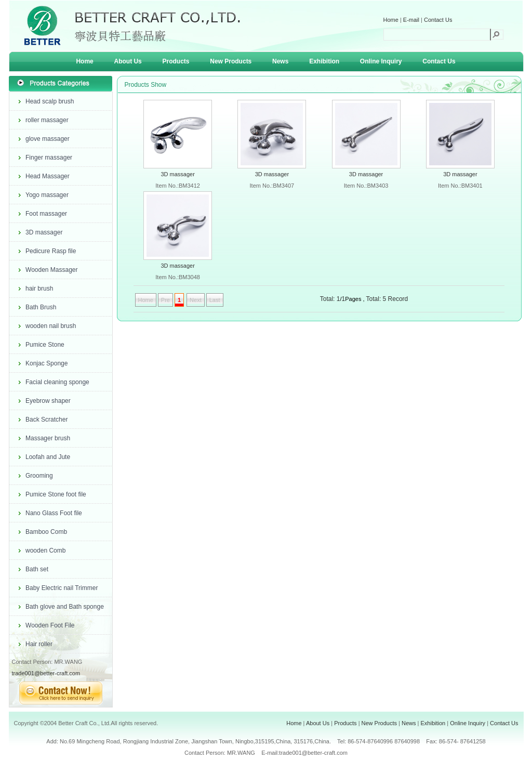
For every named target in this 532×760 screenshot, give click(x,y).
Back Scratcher (46, 420)
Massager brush (48, 438)
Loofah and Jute (48, 457)
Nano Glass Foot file (54, 513)
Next (196, 300)
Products (176, 61)
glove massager (48, 139)
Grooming (39, 476)
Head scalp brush (50, 101)
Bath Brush (41, 307)
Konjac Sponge (46, 363)
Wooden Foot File (50, 625)
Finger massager (49, 158)
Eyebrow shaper (48, 401)
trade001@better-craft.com (46, 673)
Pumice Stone (45, 345)
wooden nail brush (51, 326)
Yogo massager (47, 195)
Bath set (37, 569)
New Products (231, 61)
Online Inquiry (381, 61)
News (280, 61)
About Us (128, 61)
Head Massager (48, 176)
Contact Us (438, 20)
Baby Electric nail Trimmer (62, 588)
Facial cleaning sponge (57, 382)
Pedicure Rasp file (51, 251)
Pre (165, 300)
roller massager (47, 120)
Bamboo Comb (46, 532)
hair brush (39, 289)
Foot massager (46, 214)
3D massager (44, 232)
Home (391, 20)
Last (215, 300)
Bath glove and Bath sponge (65, 607)
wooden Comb (45, 551)
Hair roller (39, 644)
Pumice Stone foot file (56, 494)
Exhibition (324, 61)
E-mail (411, 20)
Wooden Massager (52, 270)
